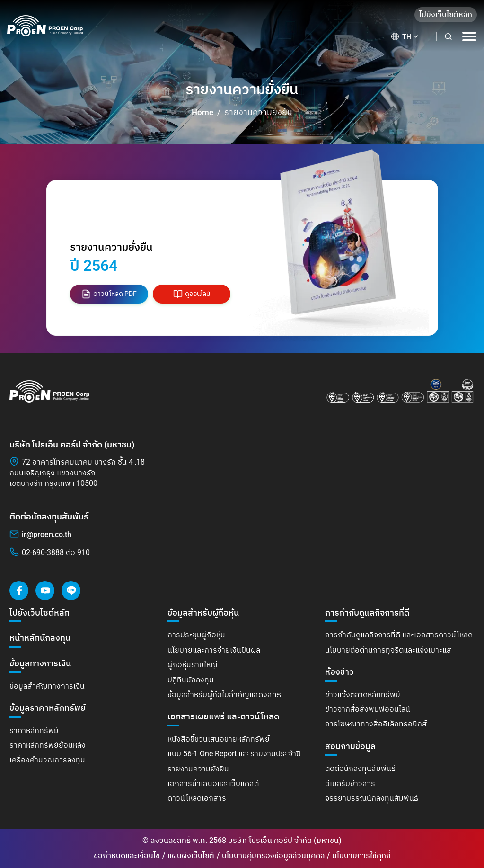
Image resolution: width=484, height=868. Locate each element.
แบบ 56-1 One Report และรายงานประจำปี (234, 754)
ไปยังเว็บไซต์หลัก (446, 14)
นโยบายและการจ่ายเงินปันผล (214, 650)
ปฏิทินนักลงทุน (191, 680)
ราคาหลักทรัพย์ (34, 730)
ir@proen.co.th (47, 534)
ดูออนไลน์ (192, 294)
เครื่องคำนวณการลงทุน (47, 760)
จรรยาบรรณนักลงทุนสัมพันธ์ (372, 798)
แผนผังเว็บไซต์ (191, 855)
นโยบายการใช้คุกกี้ (361, 855)
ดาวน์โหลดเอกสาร (197, 798)
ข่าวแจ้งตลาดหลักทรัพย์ (363, 694)
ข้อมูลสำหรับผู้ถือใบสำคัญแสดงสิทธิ (224, 694)
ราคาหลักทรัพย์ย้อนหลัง (48, 745)
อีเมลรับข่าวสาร (350, 783)
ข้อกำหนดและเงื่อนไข (127, 855)
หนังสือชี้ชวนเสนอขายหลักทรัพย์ (219, 739)
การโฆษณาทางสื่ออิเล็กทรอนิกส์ (376, 724)
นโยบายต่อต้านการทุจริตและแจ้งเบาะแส (388, 650)
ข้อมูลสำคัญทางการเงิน (47, 686)
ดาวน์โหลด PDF (109, 294)
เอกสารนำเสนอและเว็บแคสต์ (213, 783)
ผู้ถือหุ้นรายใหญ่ (193, 665)
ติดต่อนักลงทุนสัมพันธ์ (360, 768)
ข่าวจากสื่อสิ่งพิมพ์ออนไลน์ (368, 709)
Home (203, 112)
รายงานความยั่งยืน (198, 769)
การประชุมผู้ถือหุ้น (196, 635)
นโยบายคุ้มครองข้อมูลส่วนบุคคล (273, 855)
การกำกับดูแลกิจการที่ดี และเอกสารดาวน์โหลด (399, 635)
